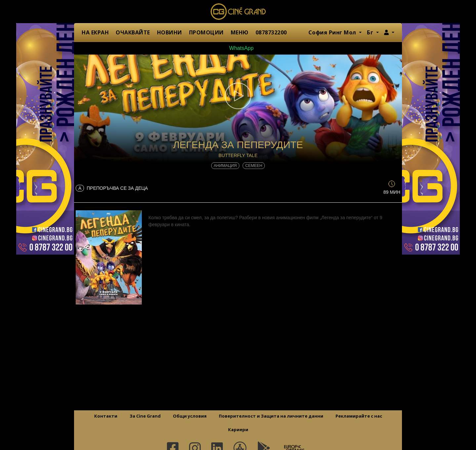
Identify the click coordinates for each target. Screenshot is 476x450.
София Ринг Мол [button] (333, 32)
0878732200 (271, 32)
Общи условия (190, 416)
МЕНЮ (240, 32)
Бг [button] (371, 32)
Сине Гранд (238, 12)
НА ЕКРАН (95, 32)
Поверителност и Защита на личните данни (271, 416)
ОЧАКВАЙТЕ (133, 32)
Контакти (106, 416)
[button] (389, 32)
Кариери (238, 430)
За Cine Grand (145, 416)
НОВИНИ (170, 32)
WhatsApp (238, 48)
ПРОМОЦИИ (206, 32)
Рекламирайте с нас (359, 416)
